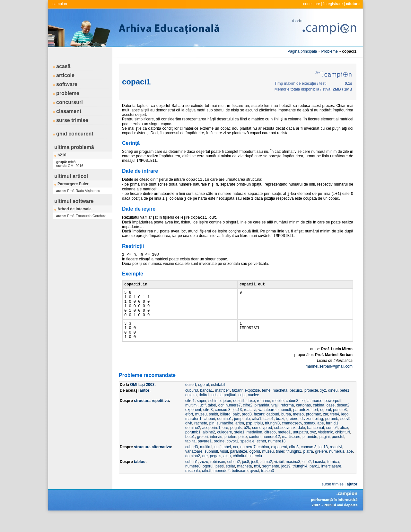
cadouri (273, 431)
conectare (312, 4)
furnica (333, 478)
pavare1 (205, 458)
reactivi (250, 426)
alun (227, 473)
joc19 (286, 483)
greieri (202, 453)
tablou (140, 478)
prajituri (230, 412)
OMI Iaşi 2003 (142, 401)
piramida (262, 422)
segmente (271, 483)
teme (266, 407)
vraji (275, 422)
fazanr (237, 407)
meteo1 (284, 449)
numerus (337, 468)
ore (225, 444)
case (331, 422)
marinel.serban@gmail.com (329, 383)
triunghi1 (294, 468)
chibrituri (342, 449)
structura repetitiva (151, 417)
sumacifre (225, 440)
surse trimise (72, 120)
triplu (258, 440)
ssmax (310, 440)
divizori (306, 435)
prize (242, 453)
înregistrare (333, 4)
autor (144, 407)
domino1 (224, 435)
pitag (319, 435)
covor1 (232, 458)
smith (213, 431)
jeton (227, 417)
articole (65, 75)
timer (280, 468)
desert (191, 401)
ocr (221, 422)
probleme (68, 93)
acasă (63, 66)
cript (242, 412)
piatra (308, 468)
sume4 (332, 444)
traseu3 (267, 487)
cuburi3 (192, 407)
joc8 (246, 478)
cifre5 (207, 487)
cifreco (270, 449)
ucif (203, 422)
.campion (59, 4)
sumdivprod (262, 444)
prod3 (247, 431)
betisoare (240, 487)
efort (189, 431)
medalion (254, 449)
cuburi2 (234, 478)
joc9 (255, 478)
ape (320, 440)
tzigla (305, 417)
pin (212, 440)
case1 (269, 435)
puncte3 (340, 426)
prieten (230, 453)
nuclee (254, 412)
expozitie (252, 407)
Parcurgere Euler (73, 184)
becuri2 (296, 407)
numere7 (233, 422)
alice (344, 444)
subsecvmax (285, 444)
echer (261, 458)
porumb (332, 435)
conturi (255, 453)
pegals (236, 444)
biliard (225, 431)
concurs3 (223, 426)
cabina (319, 422)
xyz (323, 407)
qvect (254, 487)
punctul (338, 453)
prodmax (314, 431)
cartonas (303, 422)
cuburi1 (192, 478)
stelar (230, 483)
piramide (310, 453)
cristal (216, 412)
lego (345, 431)
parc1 (314, 483)
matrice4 (223, 407)
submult (284, 426)
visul (224, 468)
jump (238, 435)
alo (247, 435)
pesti (219, 483)
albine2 (209, 449)
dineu (333, 407)
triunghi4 (300, 483)
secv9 (345, 435)
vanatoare (267, 426)
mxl (257, 483)
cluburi (209, 435)
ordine (219, 458)
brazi (280, 435)
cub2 (307, 478)
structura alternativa (152, 464)
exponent (193, 426)
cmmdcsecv (292, 440)
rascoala (192, 487)
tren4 (335, 431)
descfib (239, 417)
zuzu (204, 478)
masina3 (293, 478)
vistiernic (326, 449)
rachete (201, 440)
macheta (280, 407)
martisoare (291, 453)
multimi (191, 422)
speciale (247, 458)
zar (326, 431)
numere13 (277, 458)
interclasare (331, 483)
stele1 (239, 449)
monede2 (222, 487)
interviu (216, 453)
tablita (190, 458)
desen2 (343, 422)
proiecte (311, 407)
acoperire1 (211, 444)
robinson (218, 478)
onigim (191, 412)
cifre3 (208, 426)
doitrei (204, 412)
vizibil (279, 478)
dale (301, 444)
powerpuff (333, 417)
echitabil (218, 401)
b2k (247, 444)
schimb (214, 417)
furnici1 (332, 440)
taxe (251, 417)
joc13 (237, 426)
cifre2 (247, 422)
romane (264, 417)
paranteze (302, 426)
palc (236, 431)
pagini (325, 453)
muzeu (201, 431)
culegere (224, 449)
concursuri (70, 102)
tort (315, 426)
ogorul (203, 401)
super (201, 417)
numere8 (193, 483)
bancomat (316, 444)
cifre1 (190, 417)
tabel (212, 422)
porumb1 (193, 449)
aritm (240, 440)
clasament (69, 111)
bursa (286, 431)
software (67, 84)
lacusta (319, 478)
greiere (292, 435)
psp (249, 440)
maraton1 (193, 435)
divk (189, 440)
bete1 (345, 407)
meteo (298, 431)
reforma (287, 422)
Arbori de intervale (74, 209)
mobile (278, 417)
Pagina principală (302, 51)
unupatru (300, 449)
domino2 (193, 444)
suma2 (266, 478)
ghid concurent (75, 134)
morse (317, 417)
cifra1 (256, 435)
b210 (62, 155)
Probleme (330, 51)
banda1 (206, 407)
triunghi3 (272, 440)
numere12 (271, 453)
